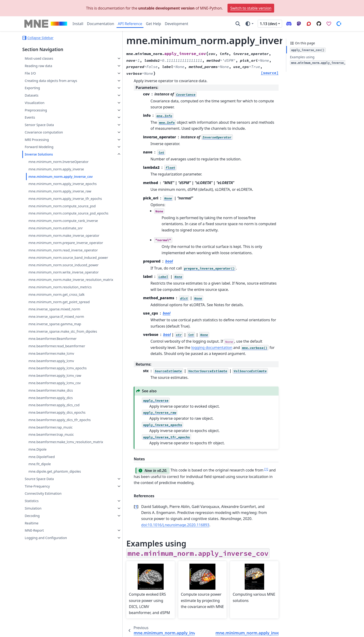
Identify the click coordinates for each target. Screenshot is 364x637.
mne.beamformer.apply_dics (50, 458)
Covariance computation (44, 132)
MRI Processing (37, 140)
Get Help (153, 24)
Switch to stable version (251, 8)
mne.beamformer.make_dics (51, 451)
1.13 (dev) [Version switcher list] (268, 24)
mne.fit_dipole (40, 530)
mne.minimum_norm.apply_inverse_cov (60, 177)
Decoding (32, 582)
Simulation (33, 574)
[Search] (238, 24)
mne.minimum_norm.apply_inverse (56, 169)
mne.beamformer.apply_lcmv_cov (54, 444)
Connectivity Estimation (43, 560)
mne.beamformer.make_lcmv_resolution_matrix (62, 505)
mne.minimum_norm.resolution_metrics (60, 342)
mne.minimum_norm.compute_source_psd (62, 211)
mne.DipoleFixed (41, 523)
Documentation (101, 24)
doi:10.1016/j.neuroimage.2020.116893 (198, 500)
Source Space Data (39, 545)
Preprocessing (36, 110)
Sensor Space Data (39, 125)
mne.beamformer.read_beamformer (57, 407)
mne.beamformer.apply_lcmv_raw (55, 436)
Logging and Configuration (46, 604)
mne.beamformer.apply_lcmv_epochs (57, 429)
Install (78, 24)
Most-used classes (39, 58)
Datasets (31, 95)
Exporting (32, 88)
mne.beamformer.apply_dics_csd (54, 466)
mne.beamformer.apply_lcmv (51, 421)
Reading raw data (38, 66)
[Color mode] (249, 24)
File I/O (30, 73)
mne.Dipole (37, 515)
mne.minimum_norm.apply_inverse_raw (60, 191)
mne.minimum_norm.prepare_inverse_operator (62, 268)
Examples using (321, 60)
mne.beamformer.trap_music (51, 495)
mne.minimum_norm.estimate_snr (55, 245)
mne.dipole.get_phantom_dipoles (55, 538)
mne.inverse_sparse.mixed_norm (54, 364)
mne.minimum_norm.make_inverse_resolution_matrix (62, 332)
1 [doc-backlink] (114, 488)
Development (177, 24)
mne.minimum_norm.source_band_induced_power (62, 294)
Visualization (34, 103)
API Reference (130, 24)
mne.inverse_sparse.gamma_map (55, 379)
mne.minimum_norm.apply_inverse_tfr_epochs (62, 201)
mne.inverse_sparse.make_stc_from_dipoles (62, 389)
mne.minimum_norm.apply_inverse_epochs (62, 184)
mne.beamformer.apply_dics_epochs (57, 473)
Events (30, 117)
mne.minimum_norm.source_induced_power (62, 306)
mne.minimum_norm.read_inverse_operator (62, 281)
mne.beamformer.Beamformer (52, 399)
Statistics (32, 567)
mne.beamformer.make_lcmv (51, 414)
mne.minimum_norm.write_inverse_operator (62, 319)
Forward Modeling (39, 147)
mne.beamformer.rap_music (50, 488)
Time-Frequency (37, 552)
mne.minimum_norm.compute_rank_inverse (62, 235)
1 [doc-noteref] (244, 451)
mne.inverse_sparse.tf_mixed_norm (56, 372)
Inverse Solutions (39, 154)
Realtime (31, 589)
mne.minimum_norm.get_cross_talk (56, 349)
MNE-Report (34, 596)
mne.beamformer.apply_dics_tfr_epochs (59, 480)
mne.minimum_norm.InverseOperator (58, 162)
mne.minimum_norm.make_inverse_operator (62, 255)
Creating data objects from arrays (51, 81)
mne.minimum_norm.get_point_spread (59, 357)
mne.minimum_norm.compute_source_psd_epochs (62, 222)
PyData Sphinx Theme (310, 630)
